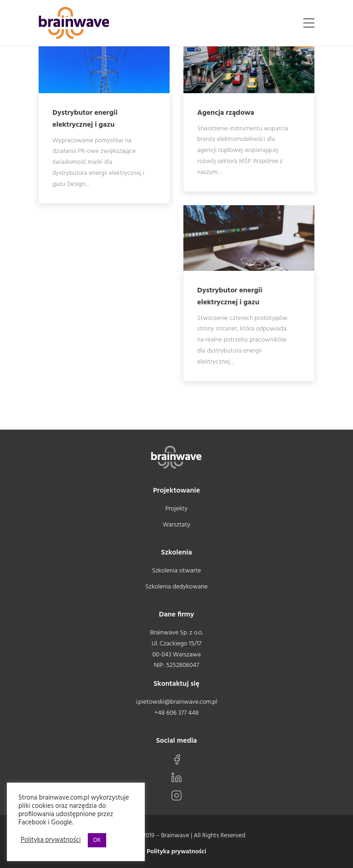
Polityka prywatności (176, 852)
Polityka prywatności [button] (51, 840)
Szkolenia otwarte (177, 571)
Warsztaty (176, 525)
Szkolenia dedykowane (176, 587)
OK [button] (97, 840)
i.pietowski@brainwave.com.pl (176, 702)
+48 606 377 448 (176, 713)
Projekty (176, 509)
